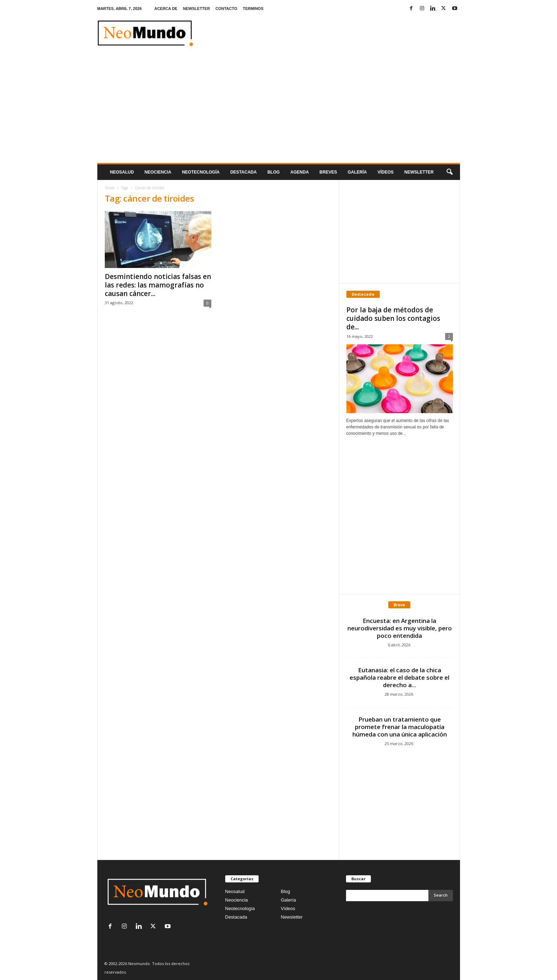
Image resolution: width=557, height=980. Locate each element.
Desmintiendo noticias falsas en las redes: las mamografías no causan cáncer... (158, 285)
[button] (449, 172)
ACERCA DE (166, 9)
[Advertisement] (279, 110)
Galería (357, 172)
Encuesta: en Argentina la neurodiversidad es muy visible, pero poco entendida (400, 628)
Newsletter (292, 917)
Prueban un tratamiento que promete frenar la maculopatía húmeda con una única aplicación (400, 727)
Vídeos (386, 172)
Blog (274, 172)
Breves (328, 172)
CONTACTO (226, 9)
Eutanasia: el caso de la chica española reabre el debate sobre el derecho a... (399, 677)
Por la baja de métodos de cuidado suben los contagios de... (393, 318)
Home (110, 188)
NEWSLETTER (196, 9)
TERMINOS (253, 9)
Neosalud (122, 172)
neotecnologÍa (201, 172)
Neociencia (158, 172)
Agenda (299, 172)
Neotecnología (240, 908)
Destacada (243, 172)
